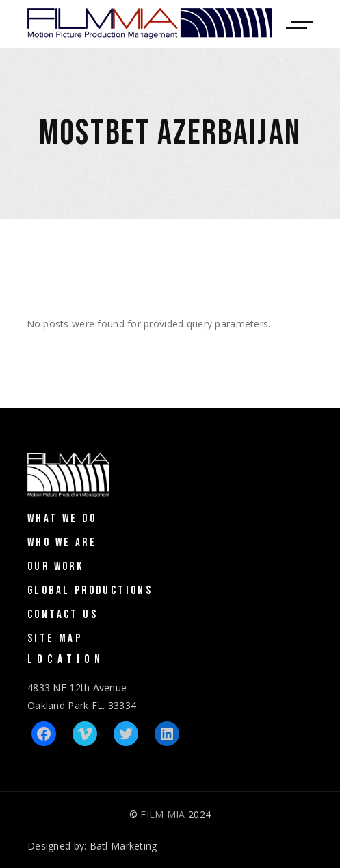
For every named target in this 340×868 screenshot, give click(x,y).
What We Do (62, 519)
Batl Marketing (123, 846)
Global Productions (90, 591)
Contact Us (63, 615)
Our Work (55, 567)
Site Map (55, 638)
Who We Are (62, 543)
